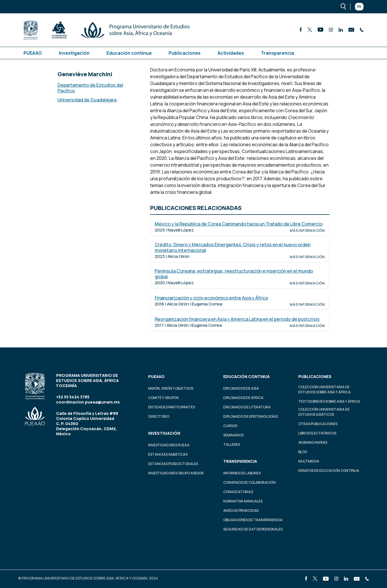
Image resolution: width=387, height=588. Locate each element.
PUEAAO (33, 53)
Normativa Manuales (243, 501)
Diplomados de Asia (241, 388)
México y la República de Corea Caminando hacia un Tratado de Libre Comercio (239, 224)
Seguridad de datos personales (253, 529)
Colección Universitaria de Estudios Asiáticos (324, 412)
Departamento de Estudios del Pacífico (90, 88)
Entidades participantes (172, 407)
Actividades (231, 53)
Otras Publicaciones (318, 424)
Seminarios (233, 435)
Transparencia (278, 53)
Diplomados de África (243, 398)
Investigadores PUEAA (169, 445)
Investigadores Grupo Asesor (176, 473)
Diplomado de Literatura (247, 407)
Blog (303, 452)
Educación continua (129, 53)
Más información (307, 231)
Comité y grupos (163, 398)
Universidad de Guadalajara (87, 100)
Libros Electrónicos (317, 433)
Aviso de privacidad (241, 510)
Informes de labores (242, 473)
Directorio (159, 416)
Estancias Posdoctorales (173, 464)
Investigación (74, 53)
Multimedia (309, 461)
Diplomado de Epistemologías (251, 416)
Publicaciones (185, 53)
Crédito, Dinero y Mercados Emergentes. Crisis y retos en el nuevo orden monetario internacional (233, 247)
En (359, 7)
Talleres (232, 444)
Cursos (230, 426)
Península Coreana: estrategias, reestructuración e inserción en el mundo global (234, 274)
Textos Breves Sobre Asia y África (329, 401)
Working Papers (313, 442)
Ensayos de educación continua (329, 471)
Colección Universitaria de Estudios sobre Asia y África (325, 389)
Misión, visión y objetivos (171, 388)
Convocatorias (238, 492)
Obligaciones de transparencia (253, 520)
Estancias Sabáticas (168, 454)
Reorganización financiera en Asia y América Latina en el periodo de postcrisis (237, 319)
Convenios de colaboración (249, 482)
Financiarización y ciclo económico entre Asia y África (211, 298)
